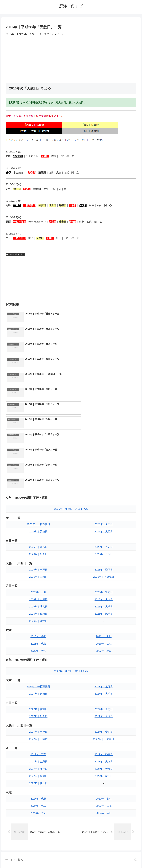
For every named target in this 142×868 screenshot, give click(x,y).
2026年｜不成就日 (104, 486)
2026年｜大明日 (104, 441)
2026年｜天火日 (104, 509)
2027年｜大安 (38, 723)
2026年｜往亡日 (38, 530)
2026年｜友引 (104, 546)
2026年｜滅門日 (104, 523)
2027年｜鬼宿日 (104, 596)
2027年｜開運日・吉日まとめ (71, 581)
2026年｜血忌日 (38, 509)
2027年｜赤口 (104, 723)
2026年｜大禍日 (104, 516)
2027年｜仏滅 (104, 715)
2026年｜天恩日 (104, 456)
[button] (135, 769)
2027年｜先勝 (38, 708)
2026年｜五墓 (38, 502)
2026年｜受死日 (104, 479)
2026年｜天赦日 (38, 441)
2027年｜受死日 (104, 641)
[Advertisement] (71, 60)
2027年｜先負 (38, 715)
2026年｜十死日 (38, 479)
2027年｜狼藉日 (38, 685)
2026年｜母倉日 (38, 464)
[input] (71, 769)
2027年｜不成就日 (104, 648)
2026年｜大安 (38, 560)
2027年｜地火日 (38, 678)
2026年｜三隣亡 (38, 486)
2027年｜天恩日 (104, 619)
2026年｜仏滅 (104, 553)
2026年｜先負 (38, 553)
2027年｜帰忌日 (104, 664)
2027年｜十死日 (38, 641)
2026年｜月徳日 (104, 464)
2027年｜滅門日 (104, 685)
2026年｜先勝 (38, 546)
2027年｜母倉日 (38, 626)
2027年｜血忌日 (38, 671)
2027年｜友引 (104, 708)
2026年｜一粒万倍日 (38, 434)
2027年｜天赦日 (38, 603)
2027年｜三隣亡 (38, 648)
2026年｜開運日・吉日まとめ (71, 418)
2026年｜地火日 (38, 516)
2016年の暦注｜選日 (15, 254)
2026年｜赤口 (104, 560)
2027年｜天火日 (104, 671)
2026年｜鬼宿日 (104, 434)
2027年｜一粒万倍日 (38, 596)
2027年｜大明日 (104, 603)
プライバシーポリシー (81, 859)
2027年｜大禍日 (104, 678)
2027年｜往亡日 (38, 693)
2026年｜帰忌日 (104, 502)
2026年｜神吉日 (38, 456)
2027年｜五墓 (38, 664)
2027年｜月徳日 (104, 626)
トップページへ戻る (60, 859)
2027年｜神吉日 (38, 619)
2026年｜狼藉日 (38, 523)
